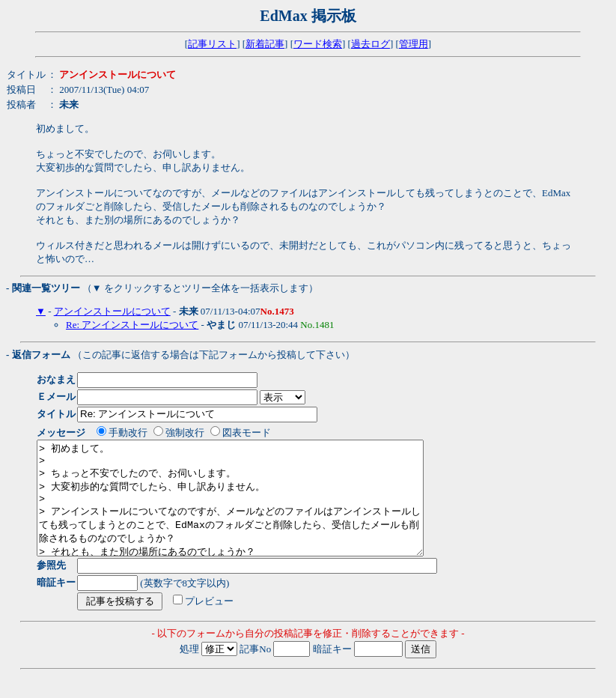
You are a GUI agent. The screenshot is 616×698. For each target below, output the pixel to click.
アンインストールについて (112, 311)
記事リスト (212, 44)
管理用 (414, 44)
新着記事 (265, 44)
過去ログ (370, 44)
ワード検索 (318, 44)
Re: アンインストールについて (132, 325)
